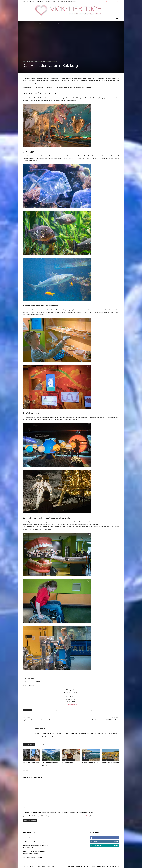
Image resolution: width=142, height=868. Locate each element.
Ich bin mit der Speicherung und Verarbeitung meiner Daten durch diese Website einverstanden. (57, 816)
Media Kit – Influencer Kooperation (69, 1)
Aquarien (35, 710)
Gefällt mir (115, 838)
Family (55, 19)
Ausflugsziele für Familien (45, 710)
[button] (117, 19)
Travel (71, 19)
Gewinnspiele (81, 19)
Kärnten (45, 760)
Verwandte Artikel (29, 745)
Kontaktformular (55, 1)
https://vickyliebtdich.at (40, 731)
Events (91, 19)
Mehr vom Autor (40, 745)
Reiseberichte (43, 61)
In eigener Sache (101, 19)
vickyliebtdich (28, 70)
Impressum (47, 1)
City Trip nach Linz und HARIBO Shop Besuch (106, 720)
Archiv (86, 866)
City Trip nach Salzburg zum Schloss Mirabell (36, 720)
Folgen (116, 842)
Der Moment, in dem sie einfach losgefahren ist (36, 838)
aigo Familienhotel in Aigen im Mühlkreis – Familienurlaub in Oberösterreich (35, 852)
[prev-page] (24, 769)
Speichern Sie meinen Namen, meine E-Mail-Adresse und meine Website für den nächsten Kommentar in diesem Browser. (59, 812)
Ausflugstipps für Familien (38, 24)
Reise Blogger (111, 710)
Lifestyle (47, 19)
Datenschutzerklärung (84, 816)
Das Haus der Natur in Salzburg (71, 710)
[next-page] (27, 769)
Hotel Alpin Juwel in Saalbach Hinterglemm (35, 842)
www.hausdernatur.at (71, 704)
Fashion (63, 19)
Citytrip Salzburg (57, 710)
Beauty (38, 19)
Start (24, 24)
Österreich (49, 61)
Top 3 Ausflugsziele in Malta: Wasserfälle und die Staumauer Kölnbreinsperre (51, 764)
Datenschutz (40, 1)
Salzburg (55, 61)
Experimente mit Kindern (100, 710)
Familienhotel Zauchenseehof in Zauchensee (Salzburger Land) (35, 847)
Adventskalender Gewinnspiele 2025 (33, 857)
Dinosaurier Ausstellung (86, 710)
